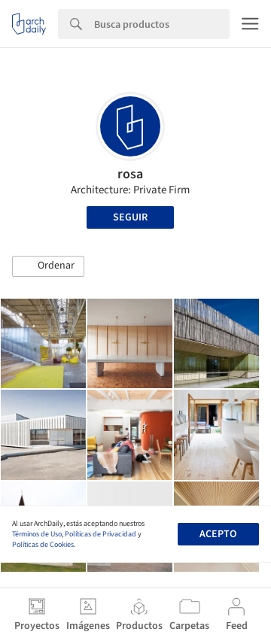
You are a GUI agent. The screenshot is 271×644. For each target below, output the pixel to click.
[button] (48, 266)
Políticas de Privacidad (100, 534)
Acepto (218, 534)
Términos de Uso (37, 534)
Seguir (130, 217)
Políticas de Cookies (43, 545)
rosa (130, 174)
